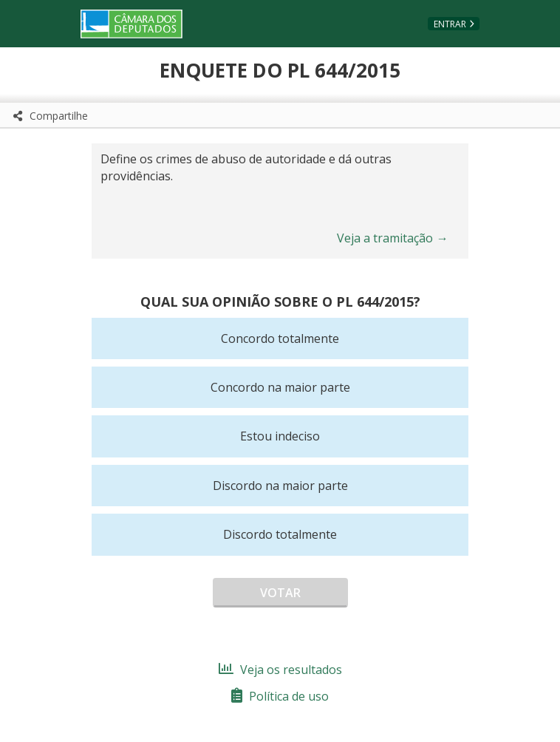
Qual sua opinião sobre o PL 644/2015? (280, 302)
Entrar (450, 24)
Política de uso (280, 696)
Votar (280, 593)
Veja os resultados (280, 670)
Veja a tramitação (393, 238)
